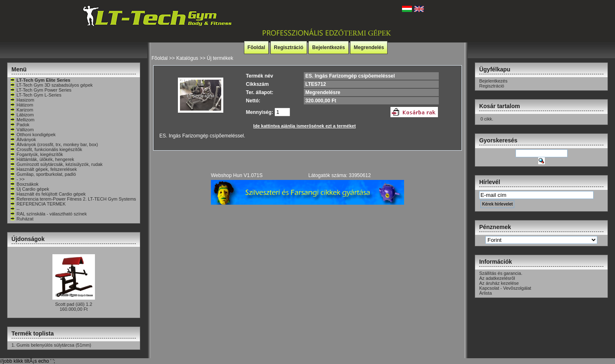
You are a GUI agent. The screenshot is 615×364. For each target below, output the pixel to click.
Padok (20, 125)
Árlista (486, 293)
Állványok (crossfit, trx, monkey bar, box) (54, 144)
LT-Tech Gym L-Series (36, 95)
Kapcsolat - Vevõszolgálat (505, 288)
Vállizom (22, 130)
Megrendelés (369, 47)
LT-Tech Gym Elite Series (40, 80)
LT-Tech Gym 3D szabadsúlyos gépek (51, 85)
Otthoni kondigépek (33, 135)
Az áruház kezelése (499, 283)
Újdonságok (28, 239)
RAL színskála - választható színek (48, 214)
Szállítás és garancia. (501, 273)
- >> (17, 179)
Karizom (21, 110)
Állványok (23, 139)
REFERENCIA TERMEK (38, 204)
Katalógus (187, 58)
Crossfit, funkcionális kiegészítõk (46, 149)
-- (15, 209)
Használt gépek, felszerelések (43, 169)
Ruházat (22, 219)
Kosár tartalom (500, 106)
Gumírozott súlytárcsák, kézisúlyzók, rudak (56, 164)
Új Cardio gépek (30, 189)
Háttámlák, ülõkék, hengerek (42, 159)
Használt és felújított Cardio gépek (48, 194)
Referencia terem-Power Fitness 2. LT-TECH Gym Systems (73, 199)
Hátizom (21, 105)
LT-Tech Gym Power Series (41, 90)
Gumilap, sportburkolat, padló (43, 174)
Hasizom (22, 100)
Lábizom (22, 115)
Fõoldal (257, 47)
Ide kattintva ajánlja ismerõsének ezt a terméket (305, 126)
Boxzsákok (24, 184)
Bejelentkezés (328, 47)
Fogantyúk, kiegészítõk (37, 154)
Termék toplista (33, 333)
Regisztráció (289, 47)
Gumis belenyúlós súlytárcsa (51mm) (54, 345)
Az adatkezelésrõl (497, 278)
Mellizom (22, 120)
